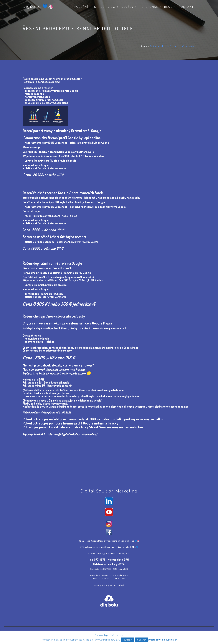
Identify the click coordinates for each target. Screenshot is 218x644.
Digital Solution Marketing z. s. (116, 554)
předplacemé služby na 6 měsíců (121, 198)
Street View (105, 7)
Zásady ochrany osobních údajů (109, 585)
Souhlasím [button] (127, 640)
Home (144, 46)
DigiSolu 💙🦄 (38, 6)
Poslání (81, 7)
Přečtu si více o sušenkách (163, 640)
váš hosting (108, 547)
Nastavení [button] (142, 640)
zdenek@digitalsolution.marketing (60, 369)
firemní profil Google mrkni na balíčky (91, 423)
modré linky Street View (88, 427)
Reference (149, 7)
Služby (128, 7)
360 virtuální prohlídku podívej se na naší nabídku (126, 419)
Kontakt (186, 7)
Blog (168, 7)
